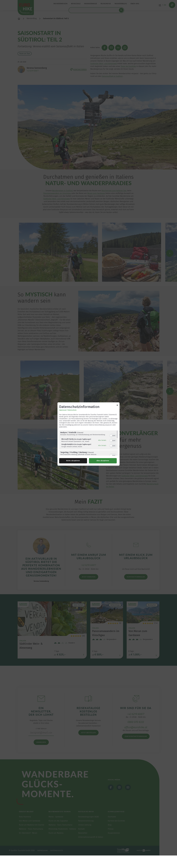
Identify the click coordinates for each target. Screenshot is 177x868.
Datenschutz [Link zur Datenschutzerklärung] (72, 410)
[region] (88, 443)
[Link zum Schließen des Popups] (117, 406)
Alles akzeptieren (103, 461)
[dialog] (88, 434)
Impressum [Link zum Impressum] (63, 410)
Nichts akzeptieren (73, 461)
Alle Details (102, 440)
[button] (111, 436)
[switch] (113, 435)
